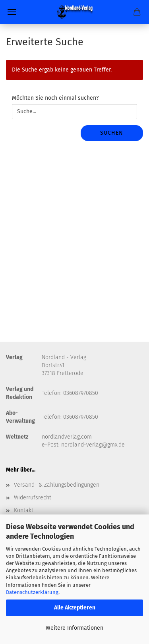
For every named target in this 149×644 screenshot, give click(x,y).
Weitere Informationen (74, 628)
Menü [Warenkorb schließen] (12, 12)
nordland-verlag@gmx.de (93, 445)
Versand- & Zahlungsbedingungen (57, 485)
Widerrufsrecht (33, 498)
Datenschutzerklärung (32, 592)
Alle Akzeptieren (75, 608)
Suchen (112, 133)
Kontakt (24, 510)
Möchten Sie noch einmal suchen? (55, 98)
